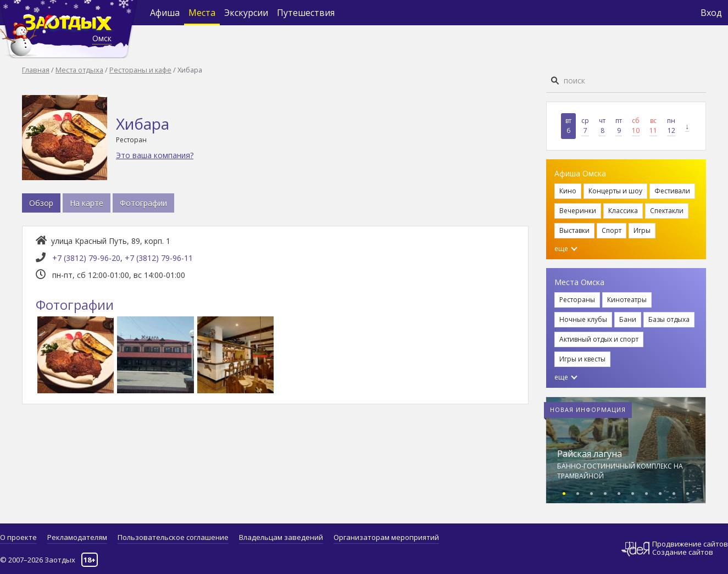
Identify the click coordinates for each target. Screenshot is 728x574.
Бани (628, 319)
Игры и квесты (582, 359)
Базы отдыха (669, 319)
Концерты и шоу (615, 191)
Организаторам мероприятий (386, 537)
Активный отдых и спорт (599, 339)
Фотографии (143, 203)
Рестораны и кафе (140, 70)
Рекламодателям (77, 537)
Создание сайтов (683, 552)
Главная (36, 70)
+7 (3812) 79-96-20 (86, 258)
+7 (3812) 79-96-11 (159, 258)
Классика (623, 211)
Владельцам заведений (281, 537)
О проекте (18, 537)
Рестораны (577, 300)
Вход (711, 13)
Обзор (41, 203)
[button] (564, 492)
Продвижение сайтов (690, 544)
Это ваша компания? (155, 155)
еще (566, 249)
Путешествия (306, 13)
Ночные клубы (583, 319)
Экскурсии (246, 13)
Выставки (574, 230)
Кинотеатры (627, 300)
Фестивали (672, 191)
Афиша (165, 13)
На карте (87, 203)
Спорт (612, 230)
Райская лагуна (590, 454)
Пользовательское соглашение (173, 537)
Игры (642, 230)
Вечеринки (578, 211)
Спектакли (667, 211)
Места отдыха (79, 70)
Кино (568, 191)
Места (202, 13)
